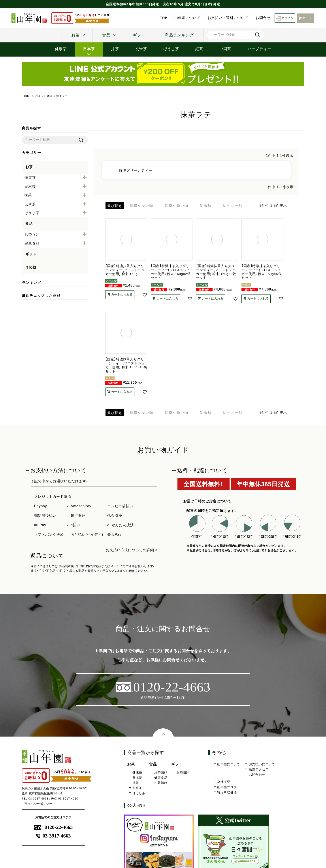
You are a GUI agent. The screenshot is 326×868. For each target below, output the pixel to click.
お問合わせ (257, 776)
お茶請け (161, 774)
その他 (31, 267)
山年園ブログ (227, 788)
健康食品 (161, 779)
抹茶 (115, 49)
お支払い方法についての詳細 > (132, 551)
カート (305, 18)
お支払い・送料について (227, 18)
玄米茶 (141, 49)
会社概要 (224, 783)
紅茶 (199, 49)
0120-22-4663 (53, 829)
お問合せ (262, 18)
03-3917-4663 (39, 800)
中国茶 (225, 49)
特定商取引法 (227, 794)
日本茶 (89, 49)
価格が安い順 (142, 206)
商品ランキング (179, 35)
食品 (106, 35)
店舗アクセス (259, 771)
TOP (162, 18)
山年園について (186, 18)
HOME (27, 96)
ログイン (284, 18)
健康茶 (61, 49)
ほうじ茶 (171, 49)
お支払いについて (262, 765)
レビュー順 (239, 206)
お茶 (75, 35)
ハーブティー (259, 49)
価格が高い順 (180, 206)
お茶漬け (161, 784)
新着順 (210, 206)
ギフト (139, 35)
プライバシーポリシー (37, 805)
